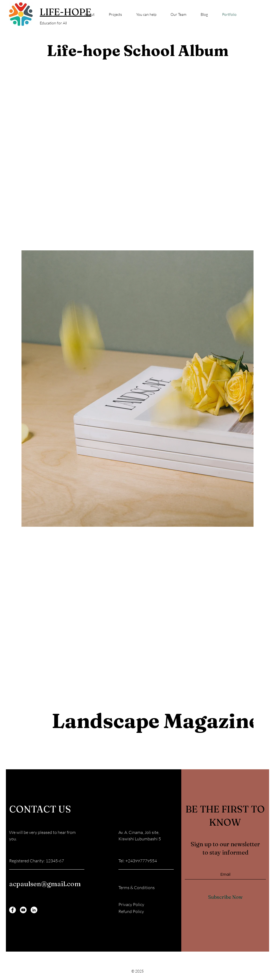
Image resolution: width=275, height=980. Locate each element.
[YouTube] (23, 910)
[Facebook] (12, 910)
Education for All (53, 23)
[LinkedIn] (34, 910)
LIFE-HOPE (66, 12)
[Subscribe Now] (225, 897)
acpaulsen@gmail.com (45, 884)
